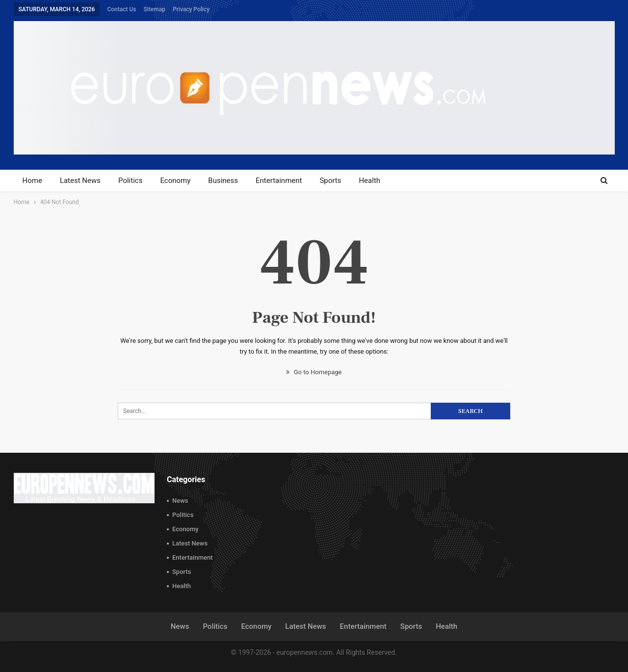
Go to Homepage (314, 372)
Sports (330, 181)
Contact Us (121, 9)
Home (32, 181)
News (180, 501)
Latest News (80, 181)
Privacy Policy (191, 9)
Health (369, 181)
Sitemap (155, 9)
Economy (175, 181)
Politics (130, 181)
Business (223, 181)
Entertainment (279, 181)
